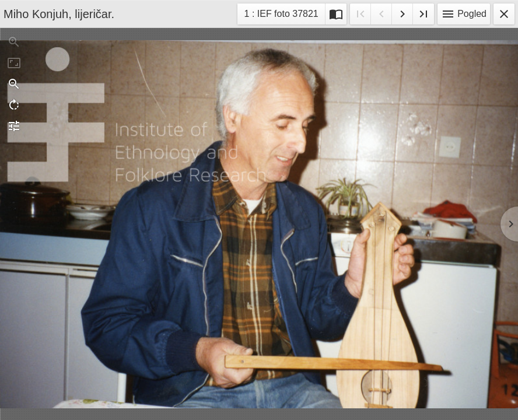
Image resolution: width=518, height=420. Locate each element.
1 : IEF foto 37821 (281, 15)
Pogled (464, 14)
